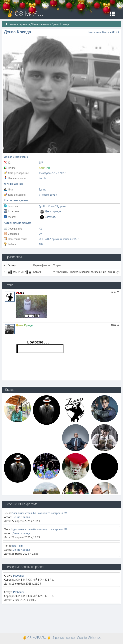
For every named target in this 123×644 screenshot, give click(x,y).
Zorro (20, 293)
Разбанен (19, 576)
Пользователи (41, 24)
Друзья (10, 390)
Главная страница (19, 24)
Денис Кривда (25, 325)
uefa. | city (17, 546)
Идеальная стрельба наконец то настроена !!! (39, 513)
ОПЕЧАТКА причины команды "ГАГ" (59, 239)
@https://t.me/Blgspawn (53, 206)
